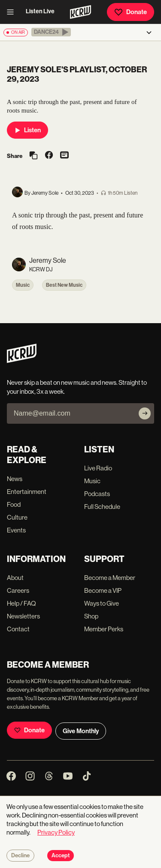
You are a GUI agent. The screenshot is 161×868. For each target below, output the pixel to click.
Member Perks (104, 629)
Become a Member (110, 578)
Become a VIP (103, 590)
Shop (91, 616)
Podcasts (97, 494)
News (15, 479)
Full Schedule (102, 507)
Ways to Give (102, 603)
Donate (131, 12)
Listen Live (40, 11)
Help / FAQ (21, 603)
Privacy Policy (56, 832)
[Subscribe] (145, 413)
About (15, 578)
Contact (18, 629)
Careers (18, 590)
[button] (51, 32)
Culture (17, 517)
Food (14, 504)
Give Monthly (81, 731)
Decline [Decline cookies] (20, 856)
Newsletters (23, 616)
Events (16, 530)
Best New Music (64, 285)
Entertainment (27, 492)
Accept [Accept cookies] (61, 856)
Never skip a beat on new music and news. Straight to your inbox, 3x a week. (77, 387)
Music (23, 285)
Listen (27, 130)
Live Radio (98, 468)
